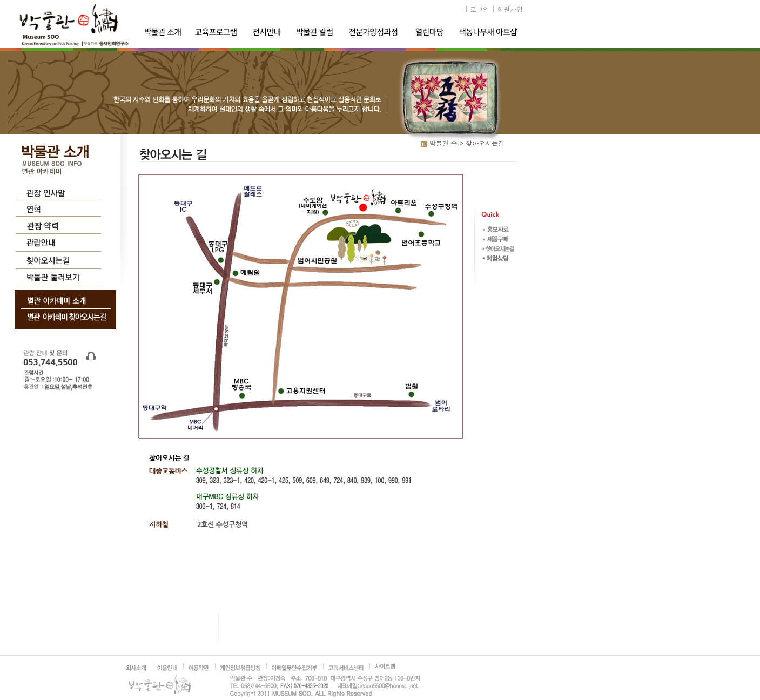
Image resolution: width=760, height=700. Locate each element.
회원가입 (510, 9)
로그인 (480, 9)
